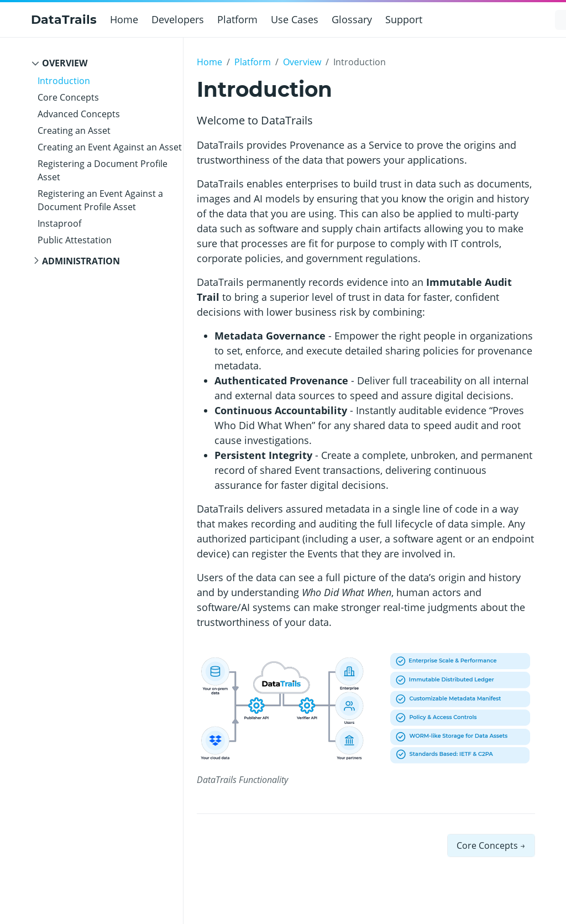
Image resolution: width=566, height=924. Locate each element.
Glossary (352, 19)
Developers (178, 19)
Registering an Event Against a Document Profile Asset (100, 200)
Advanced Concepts (79, 114)
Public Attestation (75, 240)
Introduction (64, 81)
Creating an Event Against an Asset (110, 147)
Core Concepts (68, 97)
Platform (237, 19)
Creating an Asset (74, 130)
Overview (65, 63)
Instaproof (59, 223)
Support (404, 19)
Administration (81, 261)
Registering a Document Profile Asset (103, 170)
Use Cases (295, 19)
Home (124, 19)
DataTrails (64, 20)
